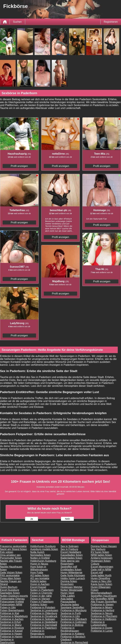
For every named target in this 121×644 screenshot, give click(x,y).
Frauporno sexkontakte (13, 546)
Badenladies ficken (71, 558)
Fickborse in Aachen (12, 619)
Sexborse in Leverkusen (44, 610)
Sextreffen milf (69, 567)
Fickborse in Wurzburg (74, 610)
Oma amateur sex (10, 555)
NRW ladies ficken (101, 555)
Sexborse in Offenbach (74, 619)
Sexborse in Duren (102, 628)
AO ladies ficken (40, 575)
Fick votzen (7, 552)
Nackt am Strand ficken (13, 549)
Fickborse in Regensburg (37, 632)
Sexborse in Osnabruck (44, 616)
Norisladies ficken (40, 555)
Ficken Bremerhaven (12, 610)
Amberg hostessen (102, 558)
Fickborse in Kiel (10, 613)
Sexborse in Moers (102, 607)
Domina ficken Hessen (104, 546)
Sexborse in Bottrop (72, 625)
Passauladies (68, 602)
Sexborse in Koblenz (73, 634)
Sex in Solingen (70, 546)
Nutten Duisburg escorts (14, 596)
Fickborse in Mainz (11, 625)
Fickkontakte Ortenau (12, 599)
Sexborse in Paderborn (44, 628)
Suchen (17, 22)
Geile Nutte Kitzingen (73, 575)
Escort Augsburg (10, 590)
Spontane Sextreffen (72, 607)
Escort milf (97, 573)
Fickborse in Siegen (102, 605)
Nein (67, 519)
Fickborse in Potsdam (43, 607)
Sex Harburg (98, 549)
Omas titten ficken (10, 578)
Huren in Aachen (40, 584)
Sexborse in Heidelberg (44, 622)
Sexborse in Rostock (12, 628)
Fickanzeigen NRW (11, 605)
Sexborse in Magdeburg (14, 616)
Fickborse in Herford (102, 610)
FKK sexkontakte (10, 575)
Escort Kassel (38, 587)
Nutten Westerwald (72, 590)
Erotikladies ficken (71, 570)
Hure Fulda (37, 573)
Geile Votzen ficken (11, 573)
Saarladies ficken (10, 593)
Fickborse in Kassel (11, 631)
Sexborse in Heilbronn (104, 619)
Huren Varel (67, 593)
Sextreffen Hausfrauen (104, 596)
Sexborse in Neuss (102, 613)
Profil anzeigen (19, 166)
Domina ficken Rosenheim (69, 583)
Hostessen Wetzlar (71, 587)
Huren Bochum (9, 587)
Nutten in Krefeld (40, 558)
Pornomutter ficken (11, 558)
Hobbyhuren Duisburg (43, 546)
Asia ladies (67, 599)
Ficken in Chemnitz (41, 593)
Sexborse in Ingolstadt (43, 637)
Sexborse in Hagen (11, 634)
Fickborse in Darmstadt (44, 625)
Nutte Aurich (37, 552)
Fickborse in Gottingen (74, 622)
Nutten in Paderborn (42, 590)
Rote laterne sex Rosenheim (70, 562)
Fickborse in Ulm (70, 616)
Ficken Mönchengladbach (101, 591)
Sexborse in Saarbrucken (7, 641)
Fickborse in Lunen (102, 631)
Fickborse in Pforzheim (104, 616)
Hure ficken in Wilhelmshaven (39, 568)
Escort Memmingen (102, 567)
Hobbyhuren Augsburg (43, 561)
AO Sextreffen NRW (102, 599)
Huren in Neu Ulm (101, 581)
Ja (32, 519)
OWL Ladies (68, 596)
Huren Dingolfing (100, 578)
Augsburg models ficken (44, 549)
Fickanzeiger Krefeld (12, 602)
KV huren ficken (100, 552)
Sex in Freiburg (69, 549)
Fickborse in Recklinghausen (70, 629)
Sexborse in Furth (71, 613)
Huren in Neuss (39, 564)
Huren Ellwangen (101, 587)
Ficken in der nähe (41, 596)
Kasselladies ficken (72, 555)
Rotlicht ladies (38, 581)
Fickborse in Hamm (11, 637)
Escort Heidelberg (71, 552)
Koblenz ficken (39, 605)
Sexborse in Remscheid (74, 642)
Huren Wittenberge (71, 573)
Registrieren (111, 22)
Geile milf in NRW (101, 570)
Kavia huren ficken (102, 584)
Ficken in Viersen (40, 599)
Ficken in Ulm (8, 607)
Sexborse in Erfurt (10, 622)
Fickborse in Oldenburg (44, 613)
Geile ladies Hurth (101, 575)
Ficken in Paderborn (42, 602)
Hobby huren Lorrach (73, 578)
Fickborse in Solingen (43, 619)
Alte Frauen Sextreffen (104, 602)
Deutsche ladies (70, 605)
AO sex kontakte (40, 578)
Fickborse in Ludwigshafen (99, 624)
